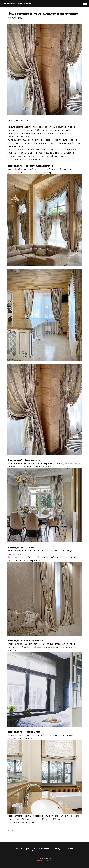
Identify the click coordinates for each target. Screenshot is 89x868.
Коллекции (57, 849)
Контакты (70, 849)
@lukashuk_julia (34, 647)
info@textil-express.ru (44, 861)
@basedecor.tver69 (72, 463)
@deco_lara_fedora (16, 557)
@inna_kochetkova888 (32, 172)
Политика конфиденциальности (44, 851)
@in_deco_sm (14, 172)
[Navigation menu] (85, 4)
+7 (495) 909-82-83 (44, 859)
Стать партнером (23, 849)
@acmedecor (48, 735)
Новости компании (41, 849)
